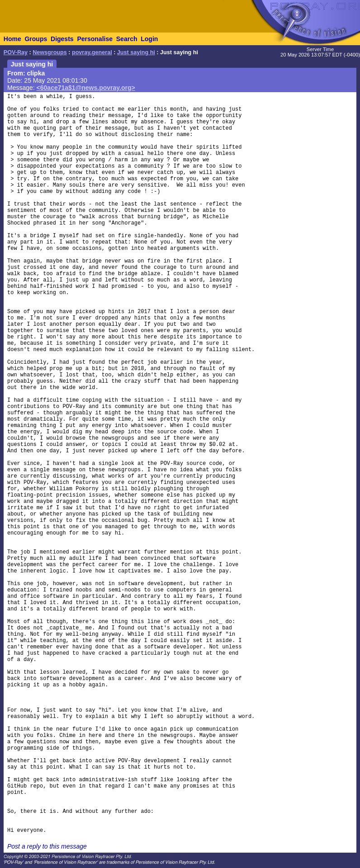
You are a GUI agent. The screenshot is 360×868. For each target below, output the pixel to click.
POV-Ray (16, 52)
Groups (36, 39)
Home (12, 39)
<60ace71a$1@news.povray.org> (86, 88)
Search (127, 39)
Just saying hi (136, 52)
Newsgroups (50, 52)
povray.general (92, 52)
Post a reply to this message (47, 846)
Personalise (95, 39)
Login (149, 39)
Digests (62, 39)
